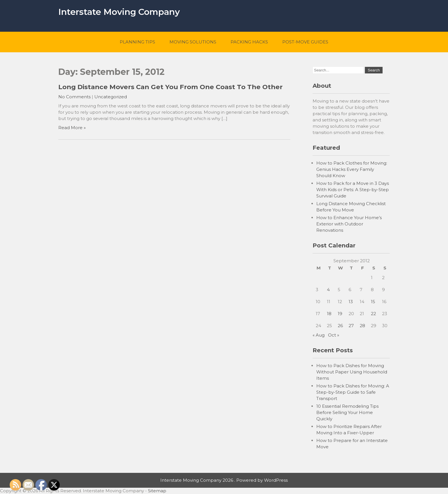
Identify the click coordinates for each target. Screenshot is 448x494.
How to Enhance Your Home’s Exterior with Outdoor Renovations (349, 224)
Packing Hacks (249, 42)
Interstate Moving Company (119, 12)
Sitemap (157, 491)
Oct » (334, 335)
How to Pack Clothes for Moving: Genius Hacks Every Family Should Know (352, 169)
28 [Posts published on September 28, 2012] (362, 326)
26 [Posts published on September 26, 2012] (340, 326)
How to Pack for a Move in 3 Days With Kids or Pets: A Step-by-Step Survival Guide (353, 190)
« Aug (319, 335)
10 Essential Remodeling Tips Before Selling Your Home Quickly (347, 412)
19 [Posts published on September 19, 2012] (340, 314)
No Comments (74, 97)
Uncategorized (111, 97)
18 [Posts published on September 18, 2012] (329, 314)
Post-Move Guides (305, 42)
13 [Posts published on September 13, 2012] (351, 302)
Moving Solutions (193, 42)
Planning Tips (137, 42)
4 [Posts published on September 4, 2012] (328, 290)
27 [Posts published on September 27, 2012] (351, 326)
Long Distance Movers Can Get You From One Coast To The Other (170, 87)
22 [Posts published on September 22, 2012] (373, 314)
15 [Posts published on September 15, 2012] (373, 302)
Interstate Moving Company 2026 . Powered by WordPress (224, 480)
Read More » (72, 128)
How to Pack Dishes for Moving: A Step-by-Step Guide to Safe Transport (353, 392)
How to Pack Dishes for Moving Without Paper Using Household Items (352, 372)
